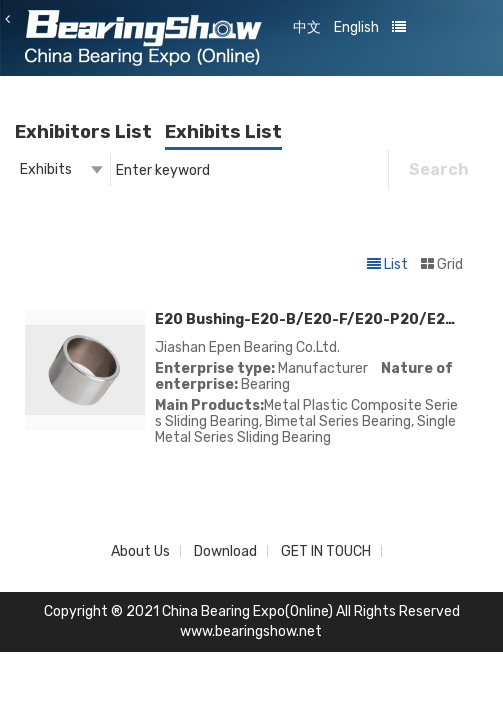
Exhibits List (223, 132)
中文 (307, 27)
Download (225, 551)
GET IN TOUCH (326, 551)
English (356, 27)
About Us (140, 551)
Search (439, 169)
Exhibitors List (83, 132)
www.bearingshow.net (251, 631)
